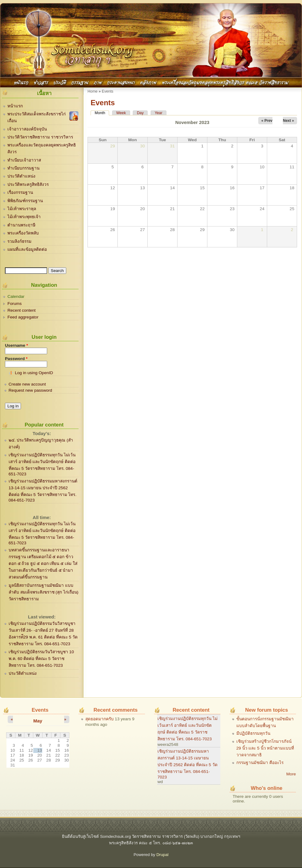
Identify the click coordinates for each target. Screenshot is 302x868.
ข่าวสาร (41, 82)
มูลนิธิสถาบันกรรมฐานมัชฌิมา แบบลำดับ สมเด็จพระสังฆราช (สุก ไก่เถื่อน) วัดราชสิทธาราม (43, 592)
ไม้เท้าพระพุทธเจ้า (24, 217)
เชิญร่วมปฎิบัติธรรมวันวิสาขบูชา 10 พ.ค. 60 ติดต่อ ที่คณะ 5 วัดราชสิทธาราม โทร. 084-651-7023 (41, 659)
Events (107, 91)
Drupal (162, 855)
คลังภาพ (148, 82)
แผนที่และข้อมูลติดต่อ (27, 249)
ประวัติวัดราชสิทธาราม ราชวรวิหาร (40, 137)
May (38, 721)
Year (159, 113)
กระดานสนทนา (121, 82)
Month (102, 113)
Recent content (21, 310)
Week (121, 113)
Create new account (27, 384)
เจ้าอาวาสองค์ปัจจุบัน (27, 129)
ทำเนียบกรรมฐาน (23, 168)
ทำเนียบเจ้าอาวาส (24, 160)
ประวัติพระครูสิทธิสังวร (28, 184)
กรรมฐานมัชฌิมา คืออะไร (260, 763)
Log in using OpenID (34, 373)
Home (93, 91)
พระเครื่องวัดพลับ (23, 233)
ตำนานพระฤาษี (21, 225)
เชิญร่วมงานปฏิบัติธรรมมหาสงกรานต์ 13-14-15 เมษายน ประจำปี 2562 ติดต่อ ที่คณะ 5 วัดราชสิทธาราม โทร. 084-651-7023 (188, 764)
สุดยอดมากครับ (100, 719)
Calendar (16, 296)
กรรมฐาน (80, 82)
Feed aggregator (23, 317)
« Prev (267, 121)
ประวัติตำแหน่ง (21, 176)
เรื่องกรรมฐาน (20, 192)
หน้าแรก (21, 82)
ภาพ (98, 82)
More (291, 774)
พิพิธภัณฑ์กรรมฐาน (25, 201)
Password (16, 359)
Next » (288, 121)
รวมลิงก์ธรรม (19, 241)
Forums (14, 304)
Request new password (30, 390)
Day (140, 113)
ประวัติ (60, 82)
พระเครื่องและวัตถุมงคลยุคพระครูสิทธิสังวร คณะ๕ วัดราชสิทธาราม (225, 82)
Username (16, 345)
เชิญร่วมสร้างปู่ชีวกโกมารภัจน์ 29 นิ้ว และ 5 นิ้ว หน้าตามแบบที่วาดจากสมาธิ (265, 748)
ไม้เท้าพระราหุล (22, 209)
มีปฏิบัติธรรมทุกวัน (253, 733)
